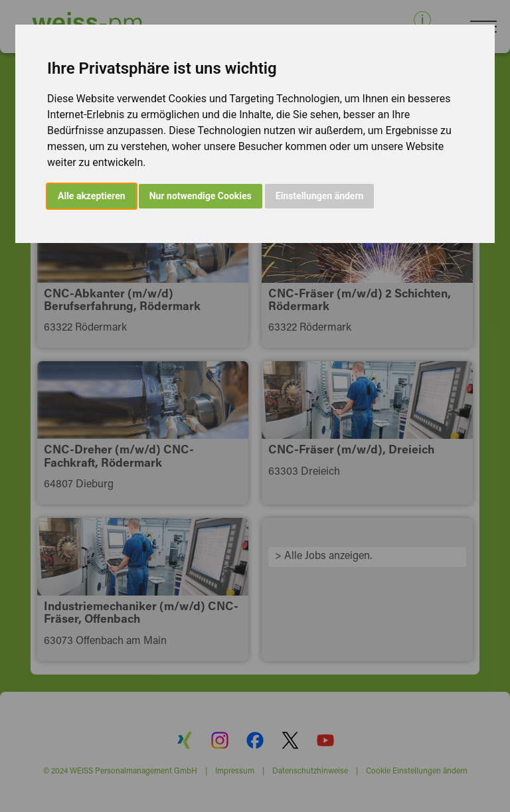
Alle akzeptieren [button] (92, 196)
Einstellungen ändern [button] (320, 196)
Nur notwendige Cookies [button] (201, 196)
